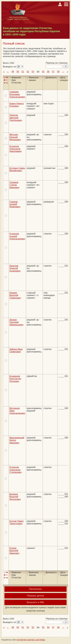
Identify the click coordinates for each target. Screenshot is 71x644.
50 (18, 72)
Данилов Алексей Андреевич (15, 268)
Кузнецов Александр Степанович (16, 470)
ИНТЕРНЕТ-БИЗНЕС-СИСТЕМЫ (31, 640)
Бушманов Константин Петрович (15, 379)
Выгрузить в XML (35, 602)
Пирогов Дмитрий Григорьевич (16, 118)
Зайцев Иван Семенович (16, 350)
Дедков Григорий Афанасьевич (16, 322)
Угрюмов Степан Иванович (14, 185)
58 (58, 72)
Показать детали (35, 596)
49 (13, 72)
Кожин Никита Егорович (16, 105)
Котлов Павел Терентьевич (16, 522)
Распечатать (35, 589)
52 (28, 72)
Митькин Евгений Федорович (15, 137)
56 (48, 72)
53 (33, 72)
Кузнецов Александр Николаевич (16, 149)
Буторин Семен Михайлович (17, 169)
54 (38, 72)
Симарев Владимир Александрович (17, 94)
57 (53, 72)
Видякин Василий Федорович (15, 497)
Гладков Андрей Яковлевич (15, 204)
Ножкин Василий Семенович (15, 295)
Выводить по (10, 67)
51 (23, 72)
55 (43, 72)
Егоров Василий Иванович (14, 551)
